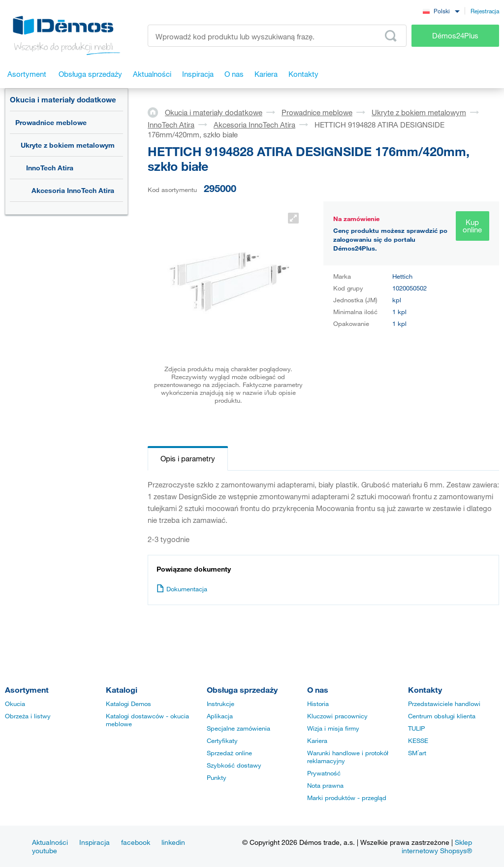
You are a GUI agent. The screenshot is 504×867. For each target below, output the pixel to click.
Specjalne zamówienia (238, 728)
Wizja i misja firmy (333, 728)
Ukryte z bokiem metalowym (68, 145)
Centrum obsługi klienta (442, 716)
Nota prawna (325, 785)
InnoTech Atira (50, 168)
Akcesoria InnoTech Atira (73, 190)
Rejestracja (485, 11)
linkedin (173, 842)
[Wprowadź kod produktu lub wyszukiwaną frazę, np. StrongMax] (277, 36)
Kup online (472, 226)
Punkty (217, 777)
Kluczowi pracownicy (337, 716)
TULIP (416, 728)
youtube (45, 851)
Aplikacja (220, 716)
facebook (136, 842)
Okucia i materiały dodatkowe (63, 99)
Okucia (15, 704)
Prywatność (324, 773)
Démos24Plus (455, 35)
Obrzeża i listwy (28, 716)
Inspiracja (94, 842)
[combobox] (441, 11)
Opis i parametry (188, 458)
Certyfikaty (222, 740)
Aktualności (50, 842)
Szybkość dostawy (234, 765)
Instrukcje (220, 704)
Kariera (317, 740)
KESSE (418, 740)
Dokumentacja (182, 589)
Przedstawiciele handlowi (444, 704)
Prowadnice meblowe (51, 122)
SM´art (417, 753)
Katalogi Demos (128, 704)
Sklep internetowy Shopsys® (437, 846)
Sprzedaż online (229, 753)
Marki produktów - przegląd (347, 798)
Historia (318, 704)
